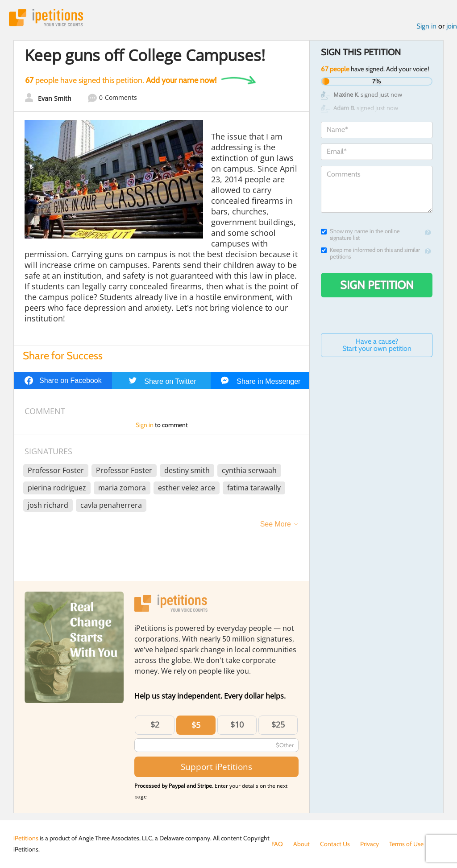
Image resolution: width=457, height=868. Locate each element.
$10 (237, 724)
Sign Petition (377, 285)
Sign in (426, 26)
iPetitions (46, 18)
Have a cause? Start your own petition (377, 345)
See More (276, 524)
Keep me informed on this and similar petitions (370, 253)
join (452, 26)
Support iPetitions (216, 767)
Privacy (370, 844)
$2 (155, 724)
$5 (196, 725)
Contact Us (335, 844)
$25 (278, 724)
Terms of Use (406, 844)
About (301, 844)
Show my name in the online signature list (360, 234)
